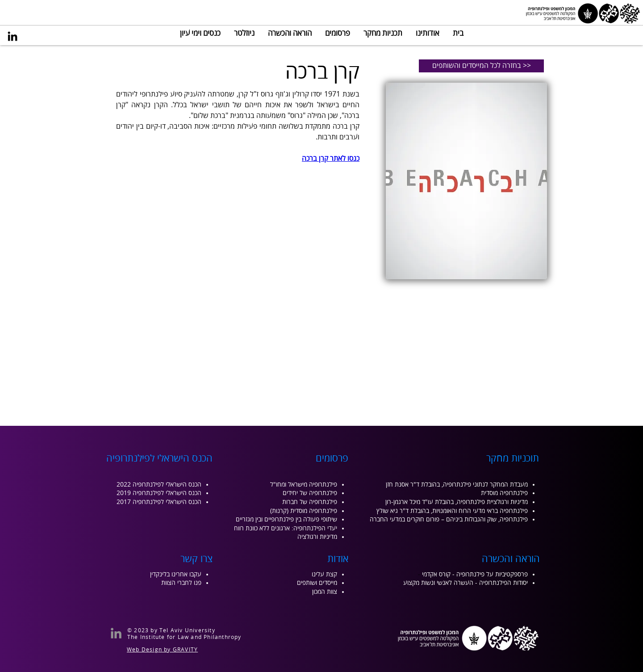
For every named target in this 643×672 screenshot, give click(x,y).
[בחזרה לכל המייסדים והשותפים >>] (481, 66)
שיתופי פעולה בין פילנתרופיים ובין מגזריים (286, 519)
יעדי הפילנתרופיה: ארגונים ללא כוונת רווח (286, 528)
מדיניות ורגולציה (317, 537)
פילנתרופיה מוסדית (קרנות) (304, 511)
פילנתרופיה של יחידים (310, 493)
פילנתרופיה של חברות (310, 502)
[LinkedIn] (13, 36)
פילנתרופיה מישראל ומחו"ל (304, 485)
